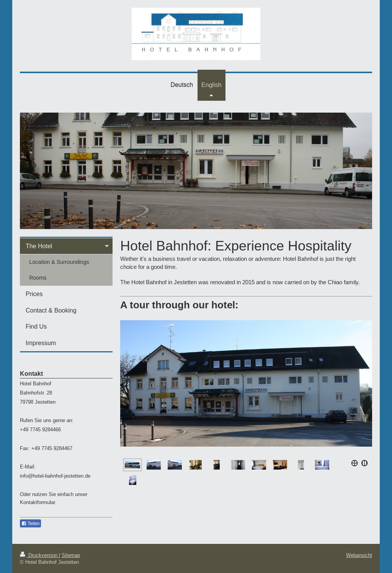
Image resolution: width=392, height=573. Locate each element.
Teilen (30, 524)
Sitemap (71, 555)
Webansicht (359, 555)
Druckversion (39, 555)
